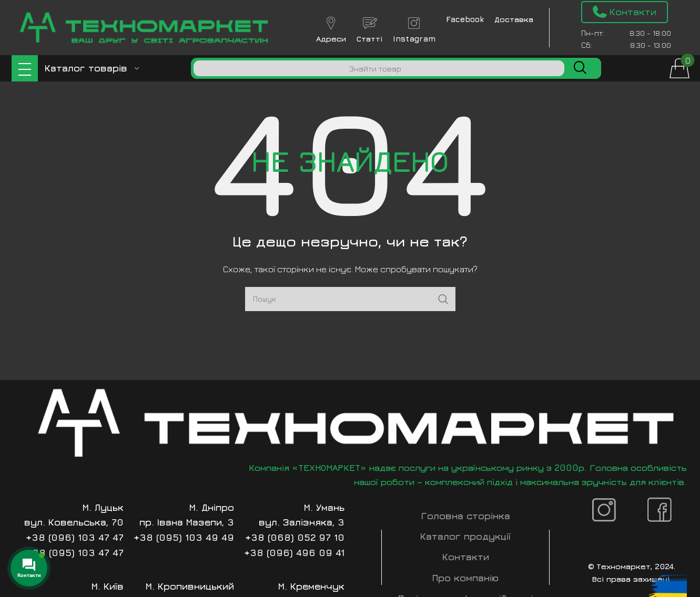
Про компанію (465, 578)
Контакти (466, 557)
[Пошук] (379, 68)
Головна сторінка (466, 516)
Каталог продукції (465, 536)
